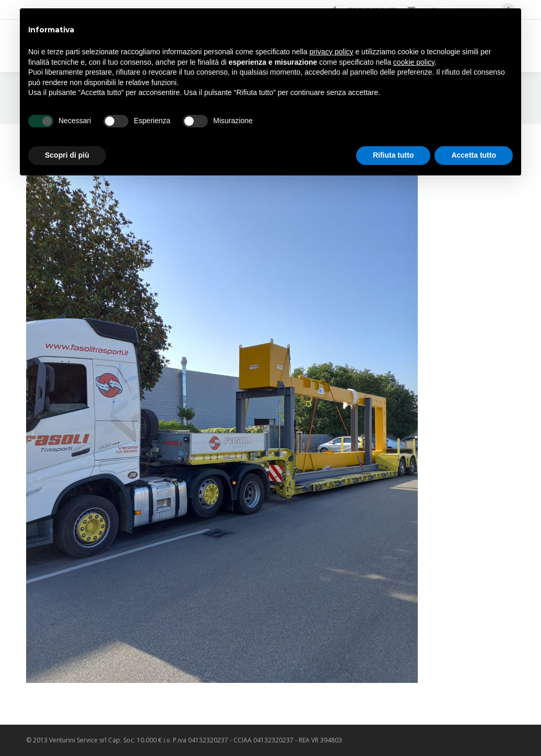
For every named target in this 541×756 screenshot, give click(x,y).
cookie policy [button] (414, 62)
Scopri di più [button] (67, 155)
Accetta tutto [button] (474, 155)
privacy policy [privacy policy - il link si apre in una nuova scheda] (332, 52)
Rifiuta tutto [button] (393, 155)
